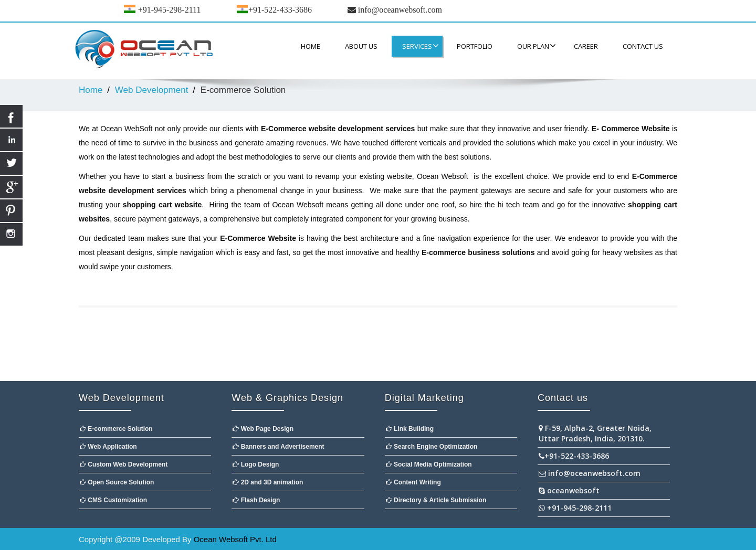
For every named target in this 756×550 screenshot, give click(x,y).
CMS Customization (113, 500)
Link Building (410, 429)
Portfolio (475, 46)
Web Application (108, 447)
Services (421, 46)
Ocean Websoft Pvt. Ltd (235, 539)
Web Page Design (263, 429)
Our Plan (537, 46)
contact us (643, 46)
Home (311, 46)
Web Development (152, 90)
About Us (361, 46)
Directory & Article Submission (436, 500)
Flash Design (256, 500)
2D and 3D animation (268, 482)
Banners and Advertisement (278, 447)
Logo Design (256, 464)
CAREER (586, 46)
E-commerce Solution (116, 429)
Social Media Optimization (429, 464)
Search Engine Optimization (432, 447)
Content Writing (413, 482)
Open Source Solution (117, 482)
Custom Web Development (124, 464)
